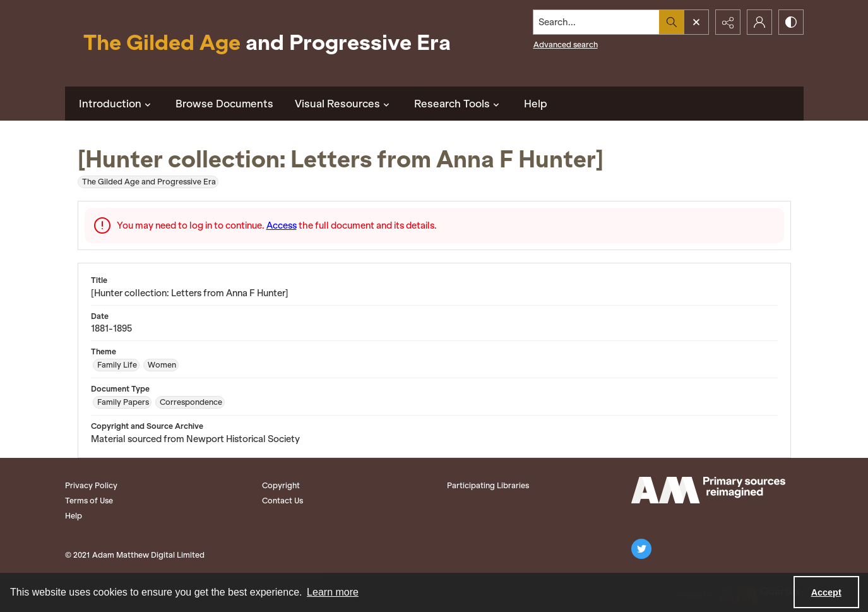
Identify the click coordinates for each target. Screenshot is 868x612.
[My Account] (759, 22)
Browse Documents (224, 104)
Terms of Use (89, 501)
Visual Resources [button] (344, 104)
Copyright (281, 485)
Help (536, 104)
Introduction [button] (116, 104)
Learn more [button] (333, 592)
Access (282, 225)
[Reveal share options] (728, 22)
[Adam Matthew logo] (708, 490)
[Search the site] (596, 22)
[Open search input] (696, 22)
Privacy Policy (91, 485)
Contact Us (282, 501)
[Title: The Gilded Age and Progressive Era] (267, 43)
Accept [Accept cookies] (826, 592)
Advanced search (566, 45)
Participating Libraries (488, 485)
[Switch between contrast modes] (791, 22)
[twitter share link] (641, 549)
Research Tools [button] (458, 104)
